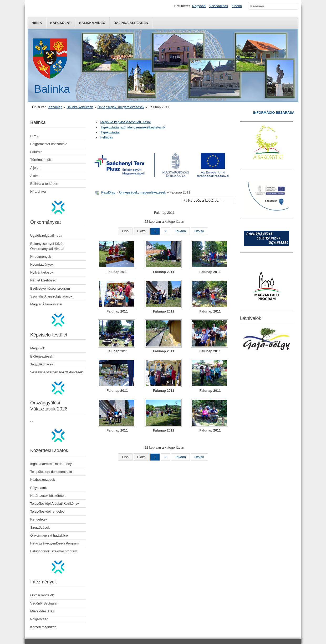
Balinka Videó (92, 23)
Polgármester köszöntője (49, 144)
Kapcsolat (61, 23)
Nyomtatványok (42, 264)
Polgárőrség (39, 619)
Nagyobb (199, 6)
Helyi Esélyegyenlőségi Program (54, 543)
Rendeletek (39, 519)
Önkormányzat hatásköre (49, 535)
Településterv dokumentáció (51, 472)
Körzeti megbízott (43, 627)
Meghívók (37, 348)
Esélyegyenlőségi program (50, 288)
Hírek (37, 23)
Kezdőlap (55, 107)
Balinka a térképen (44, 184)
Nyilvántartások (42, 272)
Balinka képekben (131, 23)
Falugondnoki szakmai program (54, 551)
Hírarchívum (39, 192)
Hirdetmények (41, 257)
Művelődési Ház (42, 611)
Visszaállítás (219, 6)
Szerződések (40, 527)
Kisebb (237, 6)
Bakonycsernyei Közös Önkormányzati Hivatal (47, 246)
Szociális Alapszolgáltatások (51, 296)
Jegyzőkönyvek (42, 364)
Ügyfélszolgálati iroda (46, 236)
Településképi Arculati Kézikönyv (55, 504)
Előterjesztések (42, 356)
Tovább (180, 231)
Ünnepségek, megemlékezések (121, 107)
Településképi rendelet (47, 511)
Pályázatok (39, 488)
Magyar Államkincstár (46, 304)
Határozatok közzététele (48, 496)
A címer (36, 176)
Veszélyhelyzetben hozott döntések (57, 372)
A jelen (35, 168)
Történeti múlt (40, 160)
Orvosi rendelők (42, 595)
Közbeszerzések (43, 480)
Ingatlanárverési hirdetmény (51, 464)
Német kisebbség (43, 280)
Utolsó (199, 231)
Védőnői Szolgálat (44, 603)
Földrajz (36, 152)
